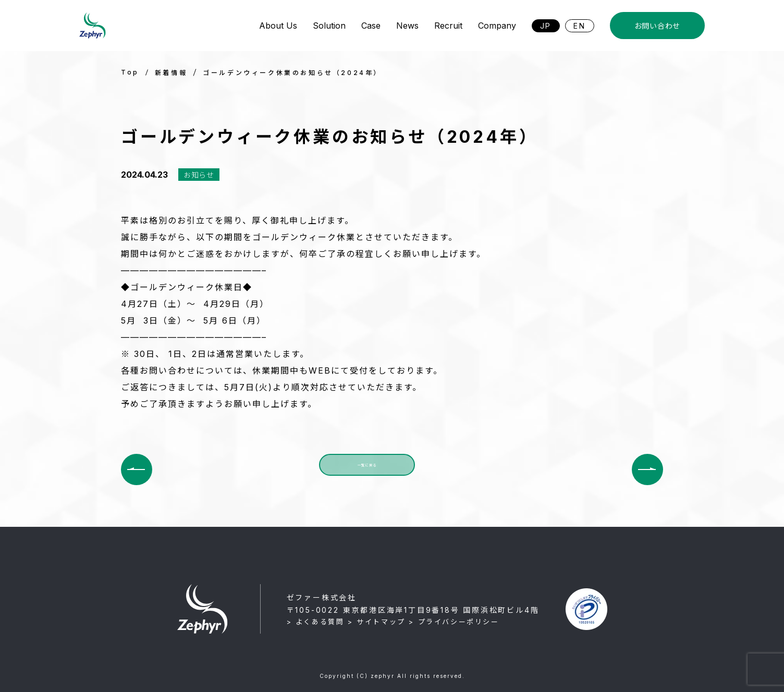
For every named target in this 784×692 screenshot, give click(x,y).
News (407, 26)
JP (546, 26)
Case (371, 26)
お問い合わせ (657, 26)
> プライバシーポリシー (454, 622)
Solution (329, 26)
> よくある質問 (316, 622)
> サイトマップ (377, 622)
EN (580, 26)
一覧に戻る (367, 469)
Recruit (448, 26)
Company (497, 26)
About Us (278, 26)
